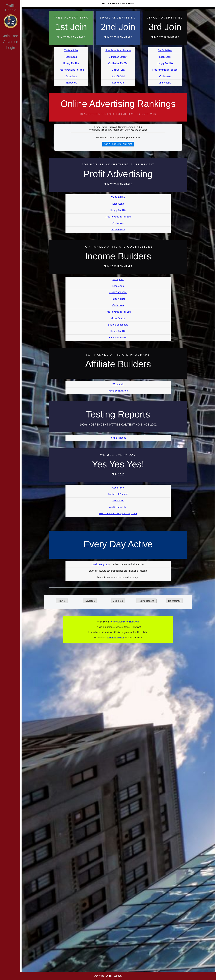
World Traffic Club (118, 292)
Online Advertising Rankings (118, 110)
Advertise (11, 42)
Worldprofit (118, 280)
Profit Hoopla (118, 230)
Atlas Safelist (118, 76)
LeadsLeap (71, 57)
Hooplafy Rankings (118, 391)
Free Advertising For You (71, 70)
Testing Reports (118, 438)
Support (117, 976)
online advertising (116, 638)
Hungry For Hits (71, 63)
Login (11, 48)
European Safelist (118, 57)
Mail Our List (118, 70)
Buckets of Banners (118, 325)
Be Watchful (174, 601)
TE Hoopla (71, 83)
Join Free (11, 36)
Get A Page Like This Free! (118, 144)
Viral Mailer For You (118, 63)
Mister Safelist (118, 318)
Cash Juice (71, 76)
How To (62, 601)
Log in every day (100, 564)
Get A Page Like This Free (118, 4)
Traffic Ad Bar (71, 50)
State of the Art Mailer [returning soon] (118, 514)
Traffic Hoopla (11, 8)
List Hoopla (118, 83)
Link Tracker (118, 501)
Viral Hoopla (165, 83)
